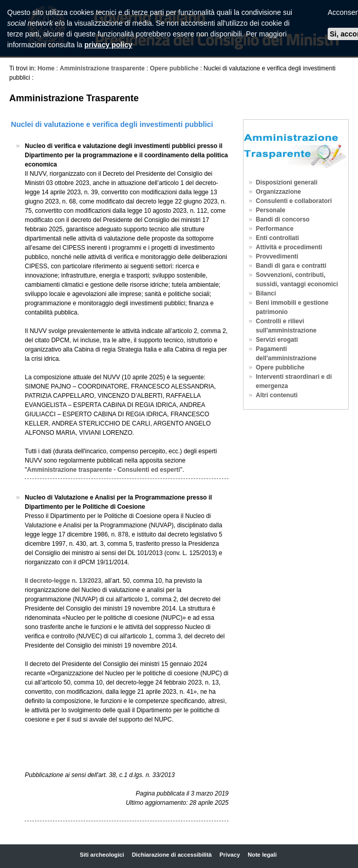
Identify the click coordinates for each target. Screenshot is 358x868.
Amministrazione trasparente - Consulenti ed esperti (104, 470)
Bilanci (266, 293)
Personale (270, 210)
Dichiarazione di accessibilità (172, 855)
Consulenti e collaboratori (294, 201)
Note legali (262, 855)
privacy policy (108, 45)
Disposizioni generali (287, 182)
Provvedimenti (277, 256)
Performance (275, 229)
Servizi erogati (277, 340)
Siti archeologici (102, 855)
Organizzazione (278, 192)
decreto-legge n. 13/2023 (65, 581)
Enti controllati (277, 238)
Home (46, 68)
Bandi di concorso (283, 219)
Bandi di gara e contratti (291, 266)
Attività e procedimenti (289, 247)
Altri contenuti (277, 395)
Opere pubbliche (174, 68)
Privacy (230, 855)
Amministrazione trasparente (102, 68)
